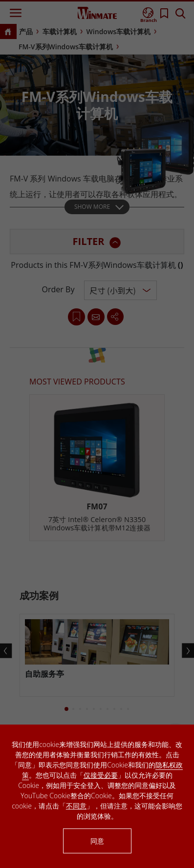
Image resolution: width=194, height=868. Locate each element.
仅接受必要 (101, 775)
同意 (97, 841)
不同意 (76, 806)
